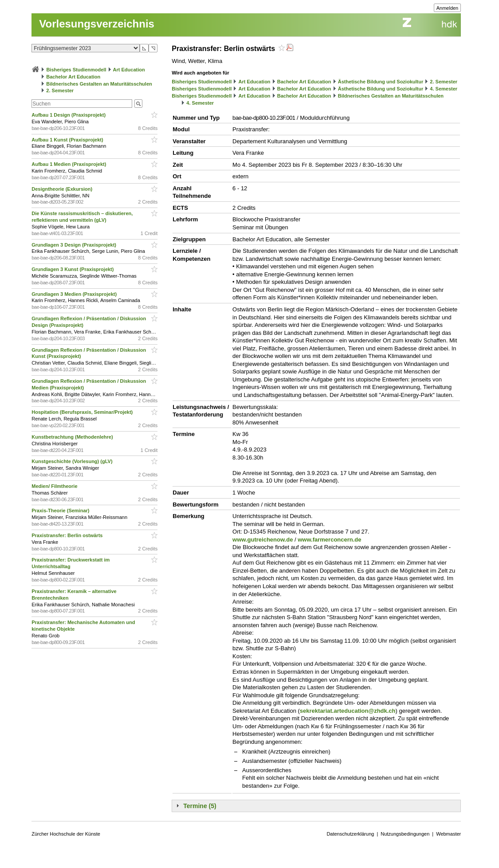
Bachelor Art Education (73, 77)
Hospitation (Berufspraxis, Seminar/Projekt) (83, 412)
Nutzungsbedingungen (405, 834)
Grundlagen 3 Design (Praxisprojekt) (75, 245)
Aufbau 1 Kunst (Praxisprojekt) (68, 140)
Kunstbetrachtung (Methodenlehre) (73, 437)
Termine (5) (200, 806)
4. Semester (444, 89)
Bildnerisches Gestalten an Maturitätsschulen (99, 84)
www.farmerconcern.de (329, 540)
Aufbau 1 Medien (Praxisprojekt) (69, 164)
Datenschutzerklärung (350, 834)
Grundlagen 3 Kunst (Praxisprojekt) (73, 269)
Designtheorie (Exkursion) (63, 189)
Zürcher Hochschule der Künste (66, 834)
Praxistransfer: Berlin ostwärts (68, 535)
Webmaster (448, 834)
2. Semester (60, 90)
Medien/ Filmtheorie (55, 486)
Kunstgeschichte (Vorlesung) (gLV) (73, 461)
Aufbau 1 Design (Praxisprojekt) (69, 115)
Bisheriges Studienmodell (76, 70)
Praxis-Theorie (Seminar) (61, 511)
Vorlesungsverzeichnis (97, 24)
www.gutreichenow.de (263, 540)
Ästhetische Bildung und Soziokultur (381, 82)
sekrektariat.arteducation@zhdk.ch (348, 711)
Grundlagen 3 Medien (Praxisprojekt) (75, 294)
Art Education (129, 70)
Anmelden (448, 8)
